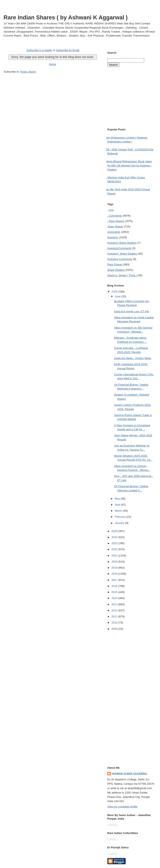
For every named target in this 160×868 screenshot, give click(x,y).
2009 (115, 629)
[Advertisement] (52, 82)
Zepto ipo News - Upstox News (132, 358)
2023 (115, 543)
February (121, 517)
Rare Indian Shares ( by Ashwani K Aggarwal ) (66, 17)
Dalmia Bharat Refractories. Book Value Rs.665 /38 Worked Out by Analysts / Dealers (128, 165)
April (118, 505)
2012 (115, 610)
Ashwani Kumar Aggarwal (129, 774)
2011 (115, 616)
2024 (115, 537)
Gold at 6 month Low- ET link (131, 311)
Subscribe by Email (68, 50)
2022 (115, 549)
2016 (115, 586)
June (118, 296)
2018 (115, 574)
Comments (114, 232)
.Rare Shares (115, 226)
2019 (115, 568)
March (119, 511)
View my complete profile (122, 807)
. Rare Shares (116, 221)
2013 (115, 604)
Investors (113, 237)
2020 (115, 562)
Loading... (113, 824)
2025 (115, 531)
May (118, 499)
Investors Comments (119, 248)
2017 (115, 580)
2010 (115, 623)
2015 (115, 592)
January (120, 523)
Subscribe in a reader (39, 50)
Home (53, 64)
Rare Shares (115, 264)
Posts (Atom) (28, 72)
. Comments (115, 216)
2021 (115, 556)
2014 (115, 598)
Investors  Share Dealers (122, 243)
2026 (115, 292)
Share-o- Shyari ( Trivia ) (122, 275)
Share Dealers (116, 270)
